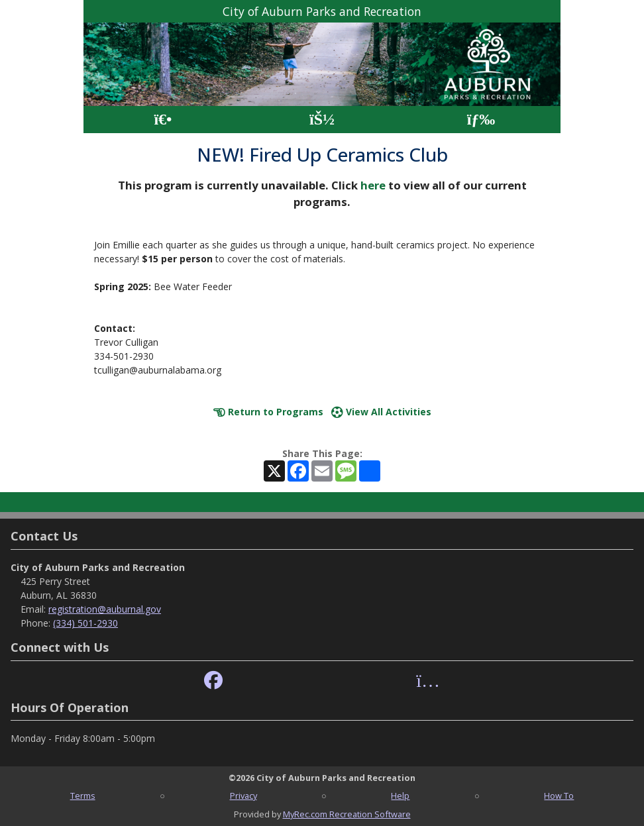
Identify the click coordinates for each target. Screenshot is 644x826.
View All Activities (381, 412)
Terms (83, 796)
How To (559, 796)
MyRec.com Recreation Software (347, 814)
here (373, 185)
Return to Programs (268, 412)
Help (400, 796)
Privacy (243, 796)
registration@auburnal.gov (105, 609)
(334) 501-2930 (85, 623)
